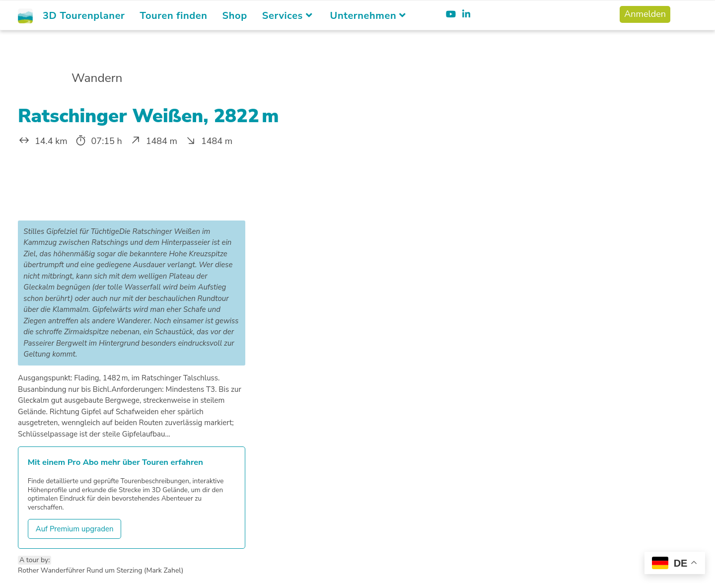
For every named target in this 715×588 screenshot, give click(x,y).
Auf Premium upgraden (75, 529)
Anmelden (645, 14)
